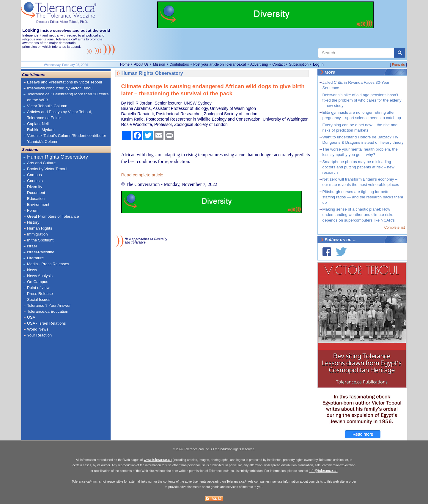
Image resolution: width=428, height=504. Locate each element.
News (32, 270)
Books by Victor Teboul (47, 169)
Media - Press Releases (48, 264)
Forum (33, 210)
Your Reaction (39, 335)
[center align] (400, 53)
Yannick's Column (43, 142)
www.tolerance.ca (158, 460)
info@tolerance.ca (323, 471)
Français (398, 64)
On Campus (38, 282)
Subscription (299, 64)
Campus (34, 175)
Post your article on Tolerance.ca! (219, 64)
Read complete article (142, 175)
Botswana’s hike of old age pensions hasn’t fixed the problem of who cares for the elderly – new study (362, 100)
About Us (141, 64)
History (33, 222)
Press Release (40, 294)
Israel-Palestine (41, 252)
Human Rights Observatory (58, 157)
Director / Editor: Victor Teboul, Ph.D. (62, 22)
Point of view (38, 288)
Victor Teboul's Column (47, 106)
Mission (159, 64)
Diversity (35, 187)
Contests (35, 181)
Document (36, 193)
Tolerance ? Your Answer (49, 305)
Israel (32, 246)
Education (36, 199)
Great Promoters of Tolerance (53, 216)
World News (38, 329)
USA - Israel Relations (46, 323)
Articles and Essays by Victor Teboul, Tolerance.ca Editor (59, 115)
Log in (318, 64)
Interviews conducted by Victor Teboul (60, 88)
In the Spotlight (40, 240)
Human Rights (40, 228)
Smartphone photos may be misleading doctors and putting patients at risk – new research (358, 167)
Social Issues (39, 300)
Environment (38, 204)
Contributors (179, 64)
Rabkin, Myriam (41, 130)
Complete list (395, 227)
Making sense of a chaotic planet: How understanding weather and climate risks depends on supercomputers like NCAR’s (359, 215)
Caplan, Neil (38, 124)
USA (31, 317)
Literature (35, 258)
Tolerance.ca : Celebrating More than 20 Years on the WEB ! (68, 97)
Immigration (37, 234)
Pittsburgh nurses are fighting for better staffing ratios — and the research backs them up (363, 197)
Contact (278, 64)
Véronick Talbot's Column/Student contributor (67, 136)
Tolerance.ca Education (48, 311)
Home (125, 64)
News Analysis (40, 276)
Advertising (259, 64)
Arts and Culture (41, 163)
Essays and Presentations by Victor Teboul (64, 82)
